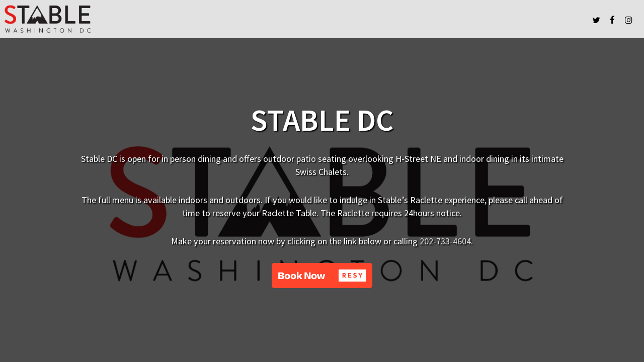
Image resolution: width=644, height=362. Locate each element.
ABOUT (576, 20)
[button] (322, 276)
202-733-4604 (445, 241)
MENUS (501, 20)
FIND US (527, 20)
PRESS (551, 20)
